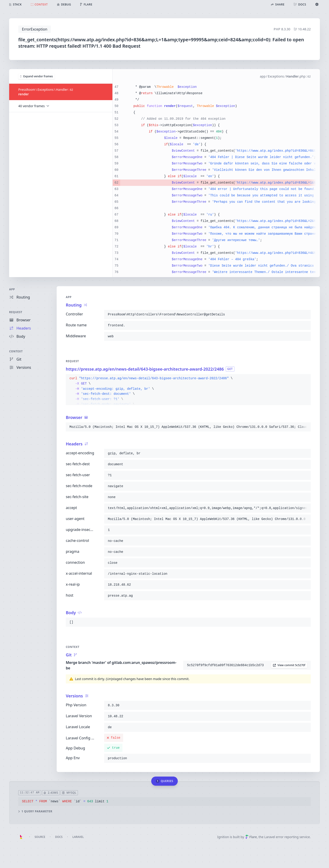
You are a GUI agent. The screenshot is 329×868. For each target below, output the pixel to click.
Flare (251, 837)
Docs (59, 837)
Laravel (78, 837)
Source (40, 837)
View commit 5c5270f (289, 665)
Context (16, 351)
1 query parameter (35, 811)
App (12, 289)
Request (16, 312)
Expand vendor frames (36, 76)
